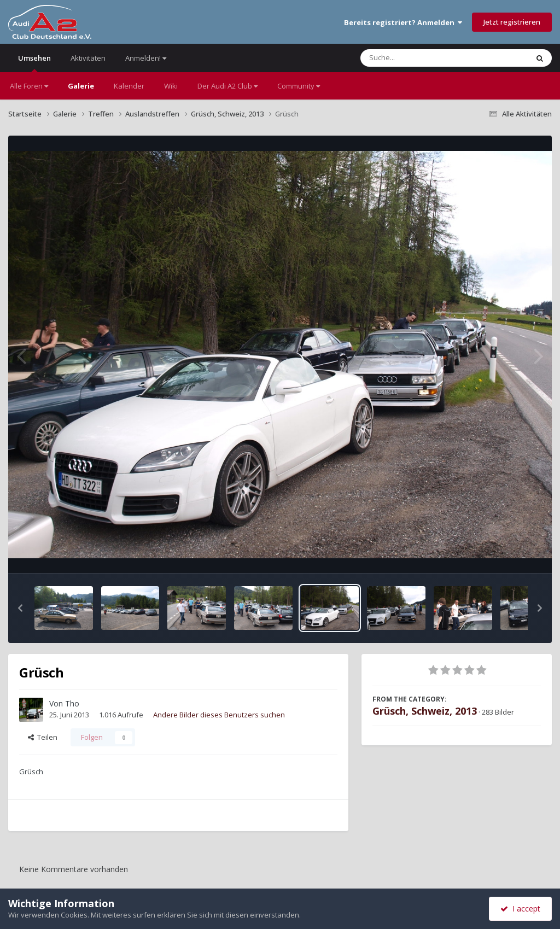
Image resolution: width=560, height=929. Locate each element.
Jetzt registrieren (512, 22)
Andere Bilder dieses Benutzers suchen (219, 715)
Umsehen (34, 63)
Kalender (129, 86)
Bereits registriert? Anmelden (403, 22)
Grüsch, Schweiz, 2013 (425, 711)
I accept (520, 908)
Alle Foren (29, 86)
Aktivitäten (88, 58)
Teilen (43, 737)
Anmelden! (146, 58)
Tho (72, 703)
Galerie (81, 86)
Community (299, 86)
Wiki (171, 86)
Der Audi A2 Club (227, 86)
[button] (20, 608)
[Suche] (422, 58)
